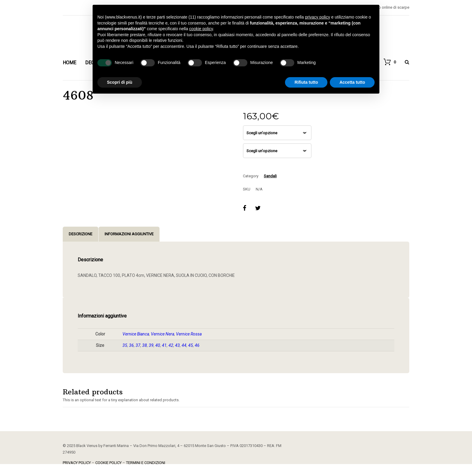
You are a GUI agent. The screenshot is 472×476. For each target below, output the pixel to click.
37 (138, 345)
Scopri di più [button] (120, 82)
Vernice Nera (163, 334)
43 (177, 345)
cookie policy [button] (201, 29)
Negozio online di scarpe (388, 7)
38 (145, 345)
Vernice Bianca (136, 334)
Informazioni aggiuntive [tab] (129, 234)
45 (191, 345)
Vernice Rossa (189, 334)
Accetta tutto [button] (352, 82)
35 (125, 345)
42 (171, 345)
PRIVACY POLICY (77, 463)
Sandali (270, 176)
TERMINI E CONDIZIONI (146, 463)
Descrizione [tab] (81, 234)
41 (164, 345)
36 (131, 345)
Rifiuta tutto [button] (306, 82)
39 (151, 345)
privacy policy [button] (318, 17)
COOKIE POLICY (108, 463)
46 (197, 345)
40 (158, 345)
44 (184, 345)
